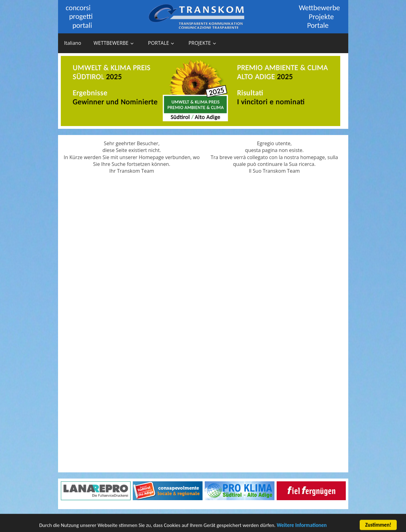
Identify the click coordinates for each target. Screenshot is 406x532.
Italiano (73, 43)
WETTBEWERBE (111, 43)
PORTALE (158, 43)
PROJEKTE (200, 43)
